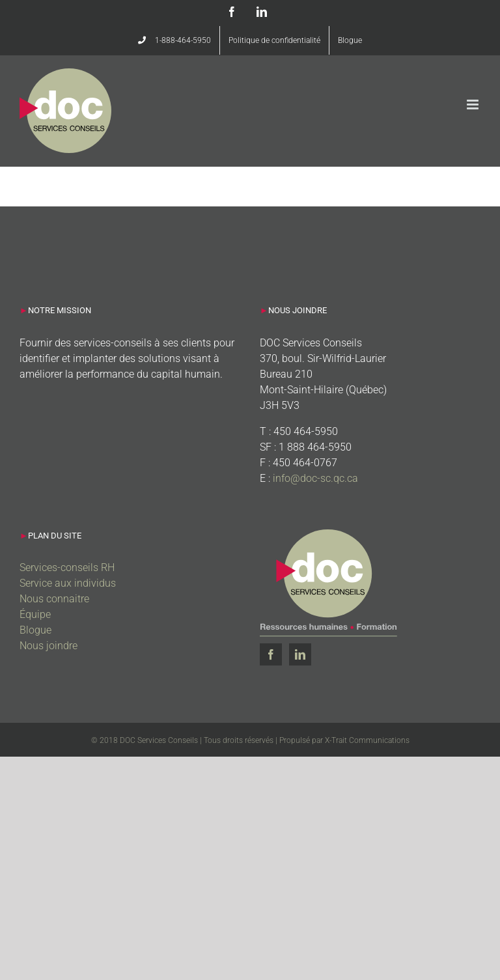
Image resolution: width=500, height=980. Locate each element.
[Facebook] (271, 654)
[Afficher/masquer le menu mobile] (474, 105)
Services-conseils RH (67, 567)
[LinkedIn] (300, 654)
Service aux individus (68, 583)
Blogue (35, 630)
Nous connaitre (54, 599)
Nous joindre (49, 646)
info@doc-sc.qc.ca (315, 478)
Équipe (35, 614)
